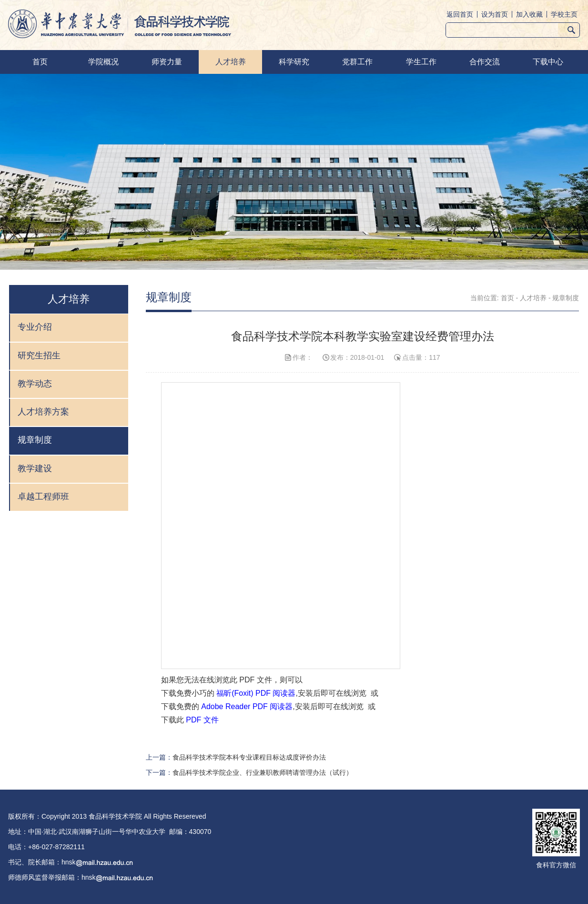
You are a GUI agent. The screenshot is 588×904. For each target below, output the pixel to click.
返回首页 (460, 14)
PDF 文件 (202, 720)
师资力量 (167, 62)
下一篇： (249, 772)
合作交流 (485, 62)
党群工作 (357, 62)
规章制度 (566, 298)
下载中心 (548, 62)
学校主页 (564, 14)
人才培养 (231, 62)
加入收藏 (529, 14)
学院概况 (103, 62)
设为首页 (495, 14)
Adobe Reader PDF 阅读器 (247, 706)
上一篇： (236, 757)
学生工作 (421, 62)
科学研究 (294, 62)
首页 (40, 62)
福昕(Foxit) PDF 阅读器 (256, 693)
